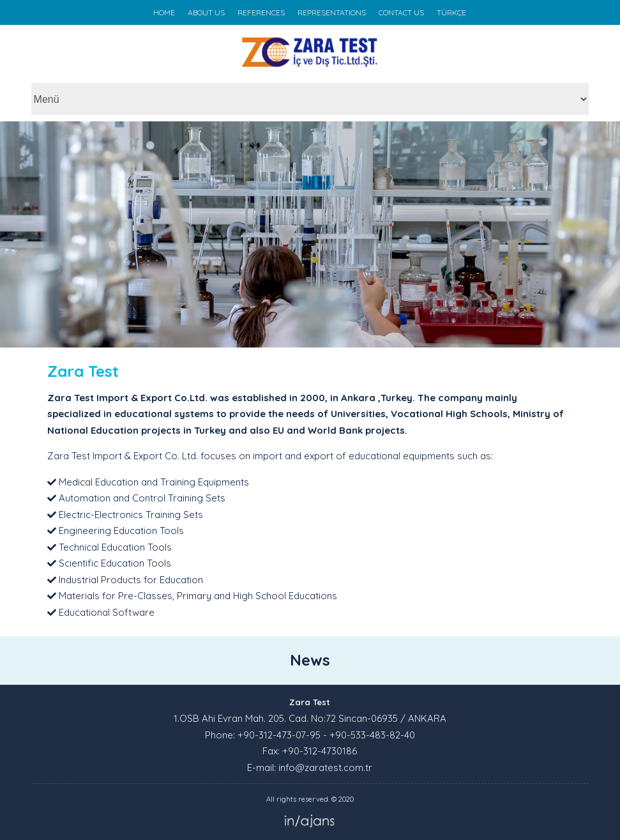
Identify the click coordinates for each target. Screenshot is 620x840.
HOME (164, 12)
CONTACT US (401, 12)
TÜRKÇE (451, 12)
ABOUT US (206, 12)
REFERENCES (261, 12)
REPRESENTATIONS (332, 12)
